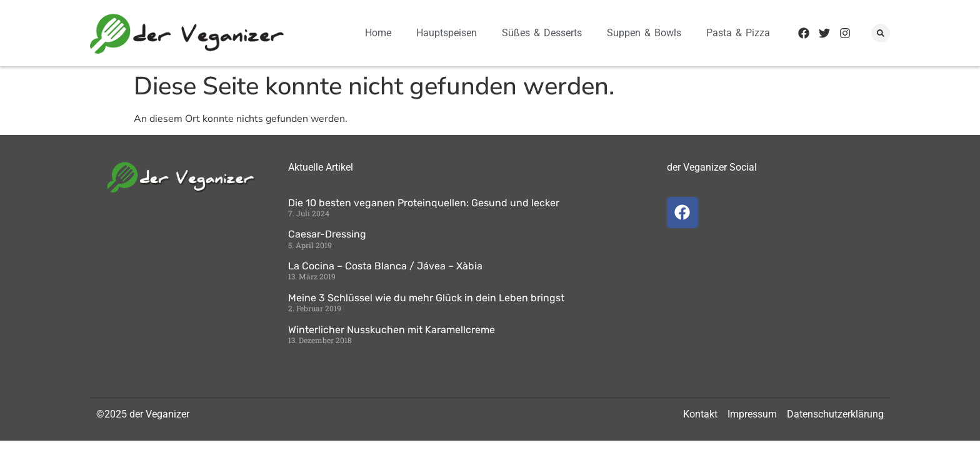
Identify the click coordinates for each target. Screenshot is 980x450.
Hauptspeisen (447, 33)
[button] (881, 33)
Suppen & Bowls (644, 33)
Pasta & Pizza (738, 33)
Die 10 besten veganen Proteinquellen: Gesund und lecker (424, 203)
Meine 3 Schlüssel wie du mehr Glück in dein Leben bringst (426, 298)
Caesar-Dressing (327, 234)
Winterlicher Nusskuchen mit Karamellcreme (392, 330)
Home (378, 33)
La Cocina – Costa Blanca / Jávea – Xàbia (385, 266)
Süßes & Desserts (542, 33)
